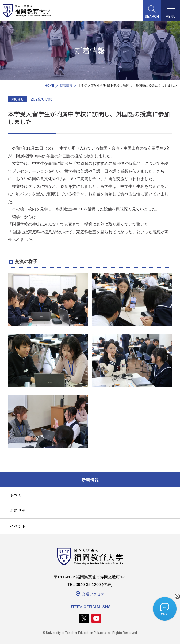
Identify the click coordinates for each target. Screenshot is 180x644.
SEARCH (152, 16)
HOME (49, 86)
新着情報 (66, 86)
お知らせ (18, 510)
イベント (18, 526)
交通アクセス (93, 594)
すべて (16, 495)
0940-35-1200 (88, 584)
